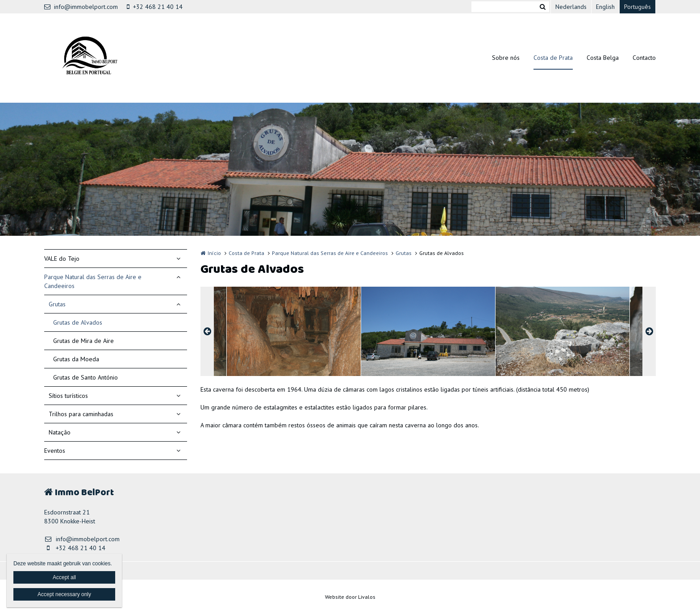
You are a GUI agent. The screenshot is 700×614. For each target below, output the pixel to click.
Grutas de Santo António (85, 377)
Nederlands (571, 7)
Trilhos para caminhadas (81, 414)
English (605, 7)
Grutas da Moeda (76, 359)
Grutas (57, 304)
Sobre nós (506, 58)
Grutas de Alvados (78, 322)
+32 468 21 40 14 (155, 7)
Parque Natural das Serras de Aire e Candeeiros (93, 281)
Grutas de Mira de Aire (83, 341)
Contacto (644, 58)
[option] (428, 331)
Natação (60, 432)
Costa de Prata (553, 58)
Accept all (64, 577)
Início (214, 253)
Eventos (55, 451)
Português (637, 7)
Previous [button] (207, 331)
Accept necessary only (64, 594)
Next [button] (649, 331)
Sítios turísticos (68, 396)
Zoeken (542, 7)
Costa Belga (603, 58)
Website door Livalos (350, 597)
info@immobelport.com (81, 7)
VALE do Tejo (62, 259)
